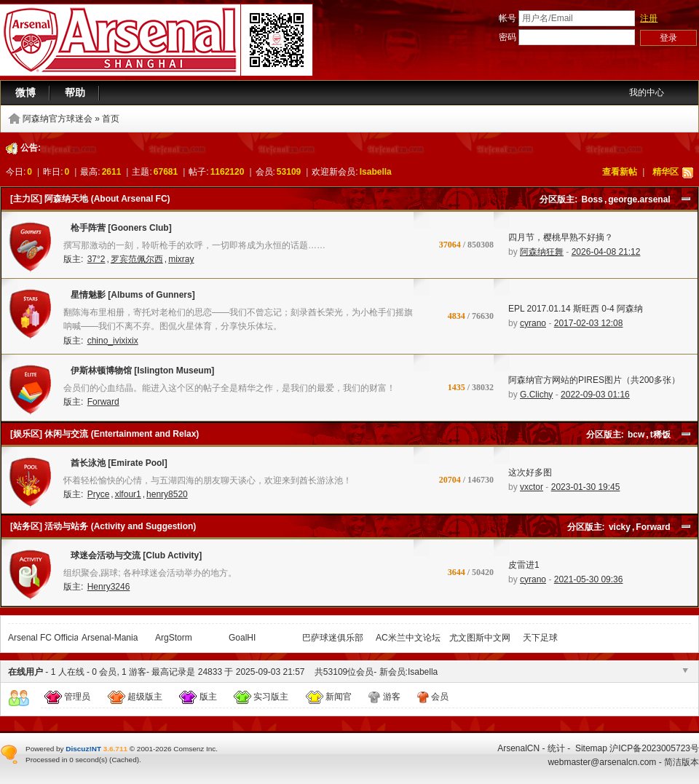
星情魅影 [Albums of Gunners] (129, 298)
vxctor (532, 487)
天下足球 (540, 638)
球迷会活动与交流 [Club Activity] (133, 558)
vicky (620, 527)
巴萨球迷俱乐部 (333, 638)
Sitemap (591, 748)
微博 (25, 92)
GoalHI (242, 638)
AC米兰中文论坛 (408, 638)
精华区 (666, 172)
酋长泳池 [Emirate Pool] (115, 466)
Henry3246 (109, 587)
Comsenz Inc (194, 749)
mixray (181, 259)
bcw (636, 435)
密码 (508, 37)
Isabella (376, 172)
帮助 (75, 92)
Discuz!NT (83, 749)
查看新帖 (620, 172)
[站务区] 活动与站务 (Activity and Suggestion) (103, 526)
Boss (592, 199)
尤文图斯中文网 (480, 638)
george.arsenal (639, 199)
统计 (556, 748)
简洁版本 (682, 762)
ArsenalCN (518, 748)
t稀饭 (660, 435)
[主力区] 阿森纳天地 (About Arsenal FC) (90, 199)
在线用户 (25, 672)
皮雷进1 (524, 565)
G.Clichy (536, 395)
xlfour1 (128, 494)
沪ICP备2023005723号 (654, 748)
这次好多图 (530, 472)
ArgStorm (174, 638)
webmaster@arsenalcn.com (602, 762)
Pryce (99, 494)
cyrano (533, 323)
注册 (649, 18)
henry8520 (167, 494)
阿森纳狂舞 (542, 252)
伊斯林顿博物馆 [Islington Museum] (139, 373)
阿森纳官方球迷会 (58, 119)
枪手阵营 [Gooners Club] (118, 231)
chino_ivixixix (113, 341)
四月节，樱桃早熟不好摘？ (561, 237)
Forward (103, 402)
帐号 (508, 18)
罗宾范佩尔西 (137, 259)
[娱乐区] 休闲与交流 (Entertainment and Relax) (104, 434)
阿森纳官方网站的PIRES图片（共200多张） (594, 380)
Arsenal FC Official (44, 638)
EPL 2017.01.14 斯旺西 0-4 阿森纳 (576, 309)
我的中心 (647, 92)
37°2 (96, 259)
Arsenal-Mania (110, 638)
